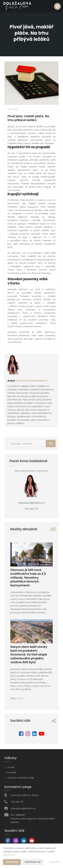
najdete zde (9, 855)
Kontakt (12, 772)
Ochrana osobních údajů (21, 778)
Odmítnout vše (33, 862)
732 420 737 (17, 802)
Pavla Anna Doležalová (32, 381)
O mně (11, 767)
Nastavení (55, 862)
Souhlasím (12, 862)
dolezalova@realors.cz (23, 808)
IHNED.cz (21, 698)
